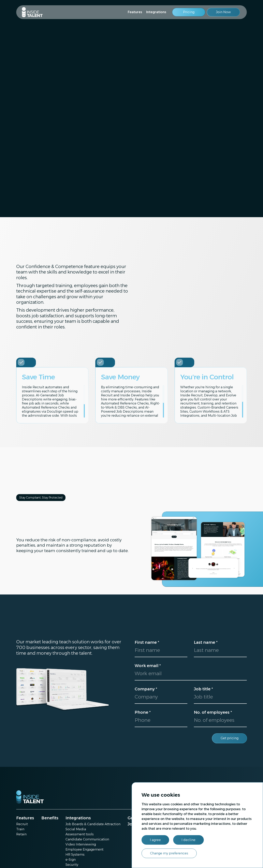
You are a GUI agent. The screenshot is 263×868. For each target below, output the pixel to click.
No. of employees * (213, 712)
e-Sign (71, 860)
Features (135, 12)
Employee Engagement (84, 849)
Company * (146, 689)
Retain (21, 834)
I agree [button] (155, 840)
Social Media (76, 829)
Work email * (148, 666)
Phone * (143, 712)
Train (20, 829)
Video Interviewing (81, 844)
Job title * (203, 689)
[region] (53, 401)
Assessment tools (80, 834)
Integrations (156, 12)
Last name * (206, 642)
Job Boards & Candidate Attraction (93, 824)
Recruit (22, 824)
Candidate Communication (87, 839)
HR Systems (75, 855)
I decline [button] (188, 840)
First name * (147, 642)
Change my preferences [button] (169, 853)
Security (72, 865)
